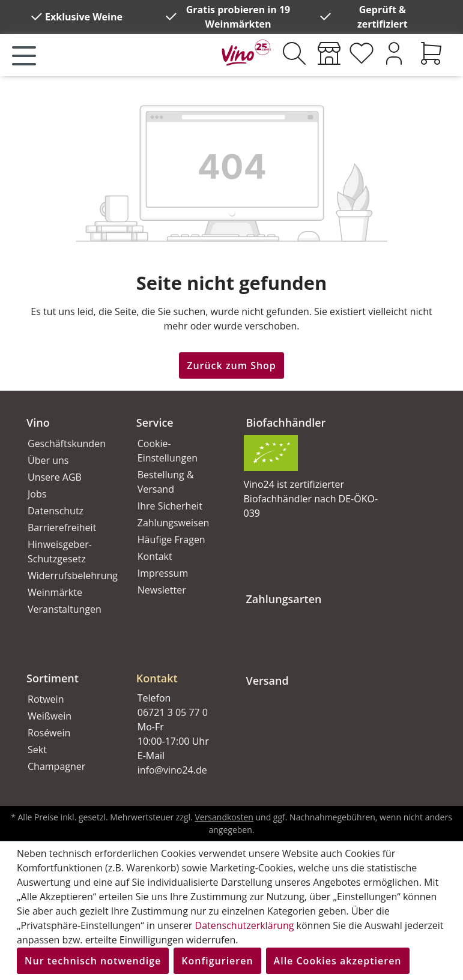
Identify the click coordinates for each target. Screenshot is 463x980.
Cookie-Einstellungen (168, 451)
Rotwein (46, 699)
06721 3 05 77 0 (173, 712)
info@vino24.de (172, 770)
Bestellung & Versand (166, 482)
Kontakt (155, 556)
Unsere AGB (55, 477)
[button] (177, 669)
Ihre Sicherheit (170, 506)
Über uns (48, 460)
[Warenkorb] (431, 53)
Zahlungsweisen (174, 523)
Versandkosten (224, 817)
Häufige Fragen (171, 540)
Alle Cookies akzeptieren (338, 961)
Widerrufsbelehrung (69, 576)
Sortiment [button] (53, 678)
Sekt (37, 750)
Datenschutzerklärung (245, 925)
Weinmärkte (55, 592)
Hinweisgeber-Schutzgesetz (60, 552)
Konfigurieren (217, 961)
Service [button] (155, 422)
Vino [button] (38, 422)
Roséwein (49, 733)
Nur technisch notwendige (93, 961)
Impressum (163, 573)
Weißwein (50, 716)
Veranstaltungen (65, 609)
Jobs (37, 494)
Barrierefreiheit (62, 528)
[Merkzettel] (362, 53)
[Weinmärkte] (329, 53)
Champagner (56, 766)
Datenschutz (56, 511)
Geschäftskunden (67, 443)
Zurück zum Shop (231, 365)
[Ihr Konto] (394, 53)
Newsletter (162, 590)
